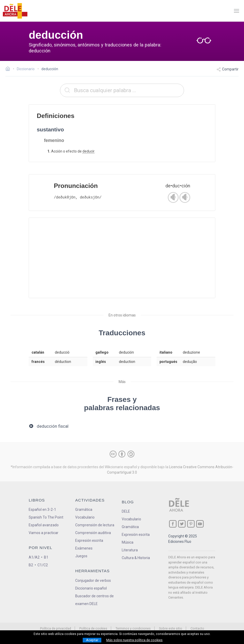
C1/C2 (43, 565)
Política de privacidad (56, 628)
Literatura (130, 550)
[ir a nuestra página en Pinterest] (191, 524)
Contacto (197, 628)
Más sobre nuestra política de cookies (134, 640)
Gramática (84, 510)
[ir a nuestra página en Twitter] (182, 524)
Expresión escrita (89, 540)
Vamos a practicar (44, 533)
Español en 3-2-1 (42, 510)
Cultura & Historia (136, 558)
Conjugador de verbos (93, 581)
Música (128, 542)
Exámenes (84, 548)
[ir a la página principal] (15, 11)
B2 (31, 565)
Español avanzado (44, 525)
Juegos (81, 556)
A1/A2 (34, 557)
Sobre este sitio (171, 628)
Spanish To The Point (46, 517)
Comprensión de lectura (95, 525)
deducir (88, 151)
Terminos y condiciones (133, 628)
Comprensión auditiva (93, 533)
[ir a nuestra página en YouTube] (200, 524)
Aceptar (92, 640)
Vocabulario (85, 517)
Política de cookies (93, 628)
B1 (46, 557)
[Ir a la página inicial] (9, 69)
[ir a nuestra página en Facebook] (173, 524)
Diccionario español (91, 588)
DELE (126, 511)
